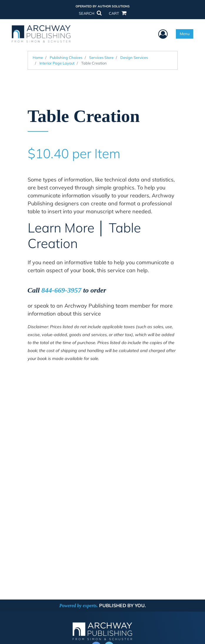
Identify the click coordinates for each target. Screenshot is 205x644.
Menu (185, 34)
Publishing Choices (66, 57)
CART (117, 13)
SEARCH (90, 13)
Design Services (134, 57)
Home (38, 57)
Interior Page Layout (57, 63)
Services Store (101, 57)
